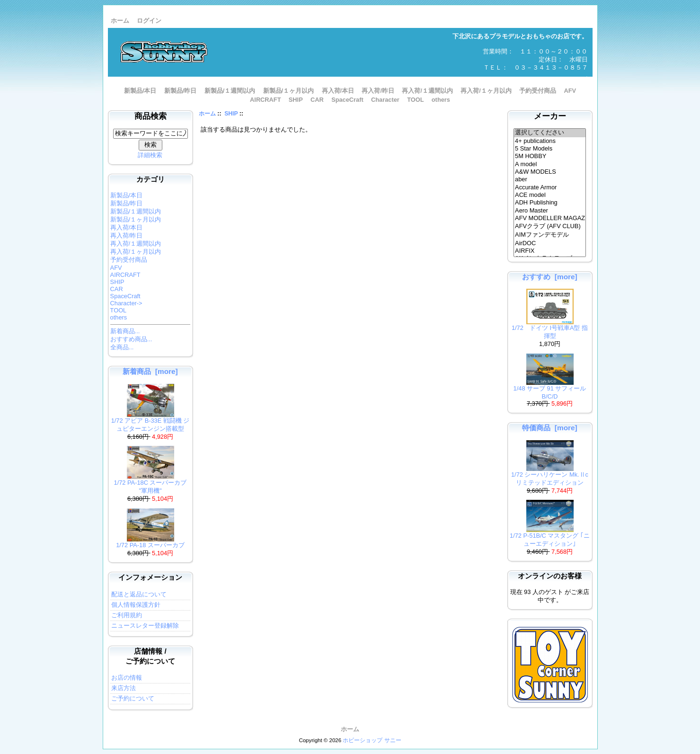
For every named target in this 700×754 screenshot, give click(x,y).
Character (385, 100)
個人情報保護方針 (136, 605)
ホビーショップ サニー (372, 740)
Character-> (126, 303)
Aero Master (550, 211)
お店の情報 (127, 678)
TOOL (415, 100)
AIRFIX (550, 251)
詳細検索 (150, 155)
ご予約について (133, 698)
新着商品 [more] (150, 371)
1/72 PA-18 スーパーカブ (150, 542)
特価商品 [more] (549, 428)
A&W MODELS (550, 172)
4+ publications (550, 141)
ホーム (120, 21)
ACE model (550, 195)
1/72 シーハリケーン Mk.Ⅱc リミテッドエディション (550, 476)
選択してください (550, 133)
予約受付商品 (538, 91)
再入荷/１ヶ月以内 (486, 91)
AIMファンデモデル (550, 235)
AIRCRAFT (265, 100)
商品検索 (151, 116)
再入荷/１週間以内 (427, 91)
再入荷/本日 (338, 91)
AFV (570, 91)
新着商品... (125, 331)
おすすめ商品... (131, 339)
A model (550, 164)
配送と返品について (139, 594)
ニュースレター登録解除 (145, 625)
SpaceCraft (347, 100)
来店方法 (124, 688)
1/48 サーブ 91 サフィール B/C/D (550, 390)
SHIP (231, 114)
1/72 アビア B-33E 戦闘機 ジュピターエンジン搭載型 (151, 422)
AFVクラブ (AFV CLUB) (550, 227)
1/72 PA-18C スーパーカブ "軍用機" (151, 484)
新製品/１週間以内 (230, 91)
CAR (317, 100)
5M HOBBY (550, 156)
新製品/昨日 (181, 91)
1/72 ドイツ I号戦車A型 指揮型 (550, 329)
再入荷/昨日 (378, 91)
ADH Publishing (550, 203)
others (441, 100)
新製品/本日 (140, 91)
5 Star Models (550, 149)
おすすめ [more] (549, 277)
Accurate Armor (550, 187)
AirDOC (550, 243)
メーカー (550, 116)
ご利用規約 (127, 615)
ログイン (149, 21)
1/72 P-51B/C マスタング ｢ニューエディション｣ (550, 537)
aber (550, 179)
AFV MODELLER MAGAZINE (550, 218)
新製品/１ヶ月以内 (289, 91)
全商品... (122, 347)
